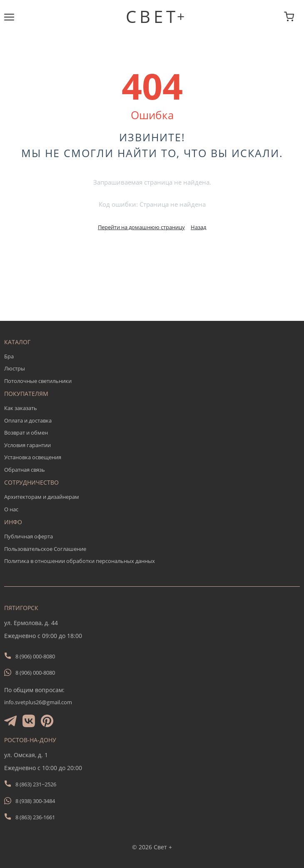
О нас (11, 509)
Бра (9, 356)
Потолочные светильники (38, 381)
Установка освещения (33, 457)
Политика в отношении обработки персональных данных (80, 561)
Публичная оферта (29, 536)
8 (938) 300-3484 (35, 801)
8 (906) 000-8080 (35, 656)
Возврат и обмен (26, 433)
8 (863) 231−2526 (36, 784)
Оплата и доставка (28, 420)
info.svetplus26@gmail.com (38, 702)
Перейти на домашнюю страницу (141, 227)
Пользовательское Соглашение (45, 549)
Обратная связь (25, 470)
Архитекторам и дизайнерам (42, 497)
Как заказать (21, 408)
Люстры (15, 368)
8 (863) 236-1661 (35, 817)
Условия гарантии (27, 445)
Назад (198, 227)
